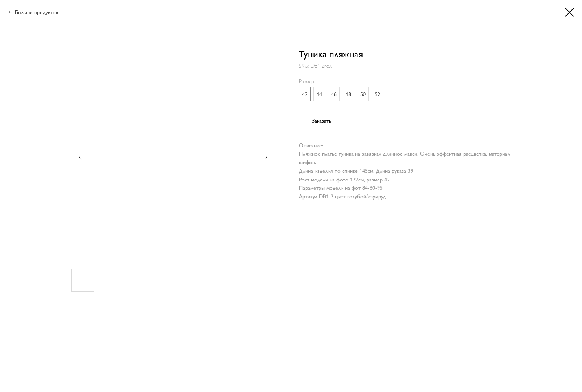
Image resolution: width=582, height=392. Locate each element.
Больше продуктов (37, 12)
